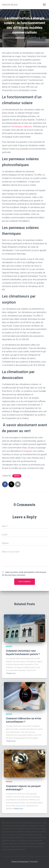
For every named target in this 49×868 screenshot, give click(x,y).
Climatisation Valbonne (22, 127)
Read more (11, 673)
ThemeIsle (33, 862)
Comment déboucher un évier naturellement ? (24, 720)
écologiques (27, 451)
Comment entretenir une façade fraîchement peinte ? (23, 652)
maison (17, 476)
